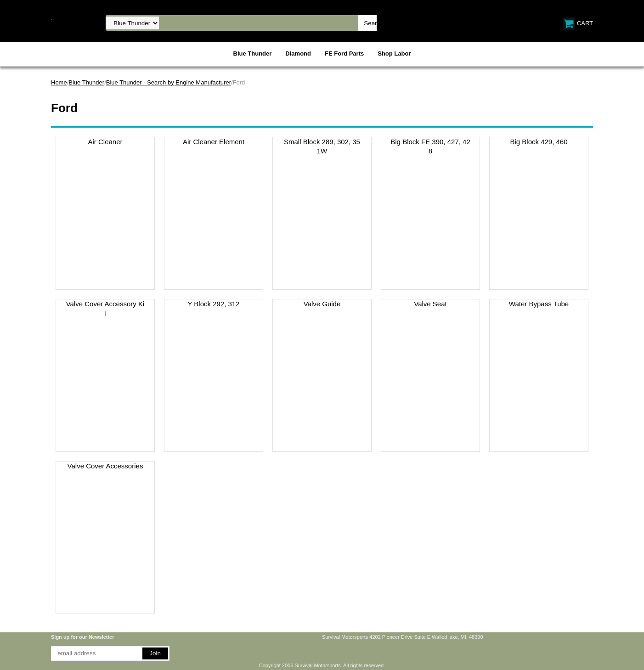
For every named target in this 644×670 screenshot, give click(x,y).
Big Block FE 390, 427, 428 (430, 146)
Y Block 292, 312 (213, 304)
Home (59, 82)
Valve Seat (430, 304)
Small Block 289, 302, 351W (322, 146)
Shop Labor (394, 53)
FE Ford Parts (344, 53)
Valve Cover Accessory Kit (105, 308)
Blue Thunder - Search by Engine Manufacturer (169, 82)
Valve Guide (322, 304)
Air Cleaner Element (214, 142)
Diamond (298, 53)
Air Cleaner (105, 142)
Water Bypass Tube (539, 304)
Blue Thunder (253, 53)
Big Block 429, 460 (539, 142)
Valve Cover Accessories (105, 466)
